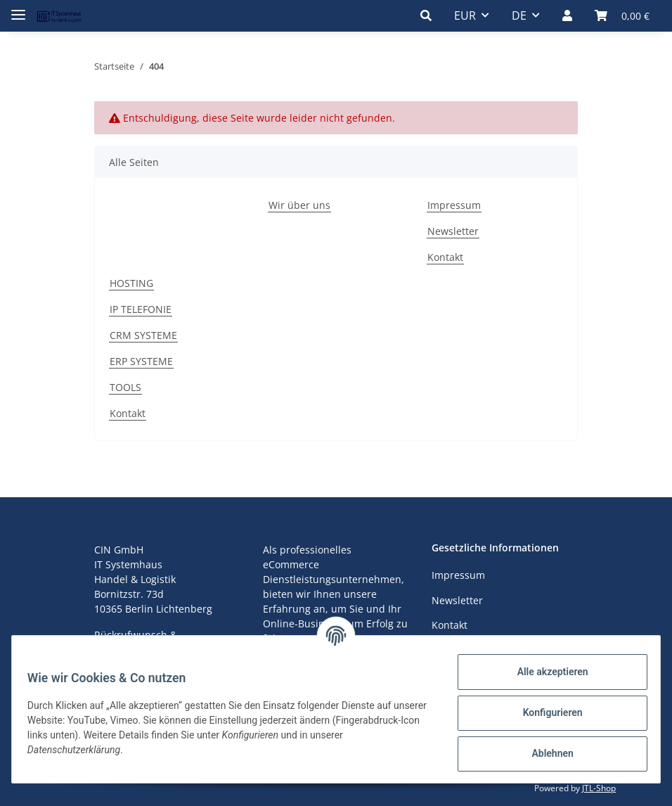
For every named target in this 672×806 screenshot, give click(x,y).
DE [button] (519, 15)
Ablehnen (545, 753)
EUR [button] (465, 15)
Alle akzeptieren (545, 672)
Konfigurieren (545, 712)
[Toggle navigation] (18, 9)
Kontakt (445, 257)
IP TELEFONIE (141, 309)
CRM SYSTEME (143, 335)
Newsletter (453, 231)
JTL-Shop (599, 788)
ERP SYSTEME (141, 361)
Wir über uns (299, 205)
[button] (426, 15)
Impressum (454, 205)
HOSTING (131, 283)
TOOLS (125, 387)
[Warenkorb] (622, 15)
